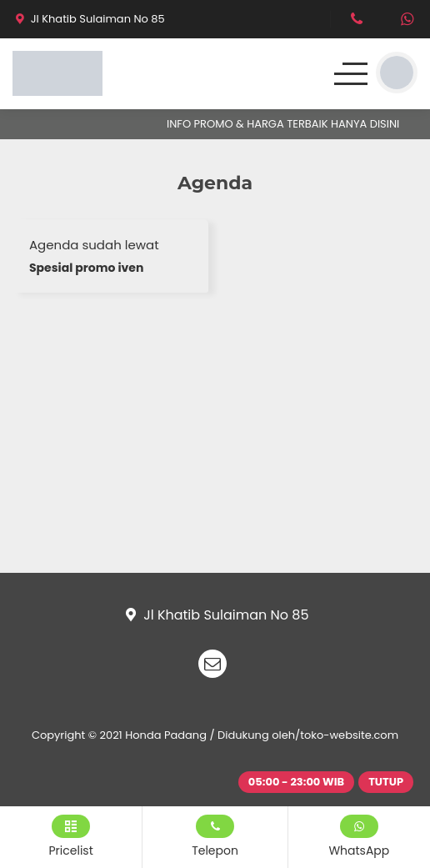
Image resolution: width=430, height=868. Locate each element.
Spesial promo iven (86, 268)
